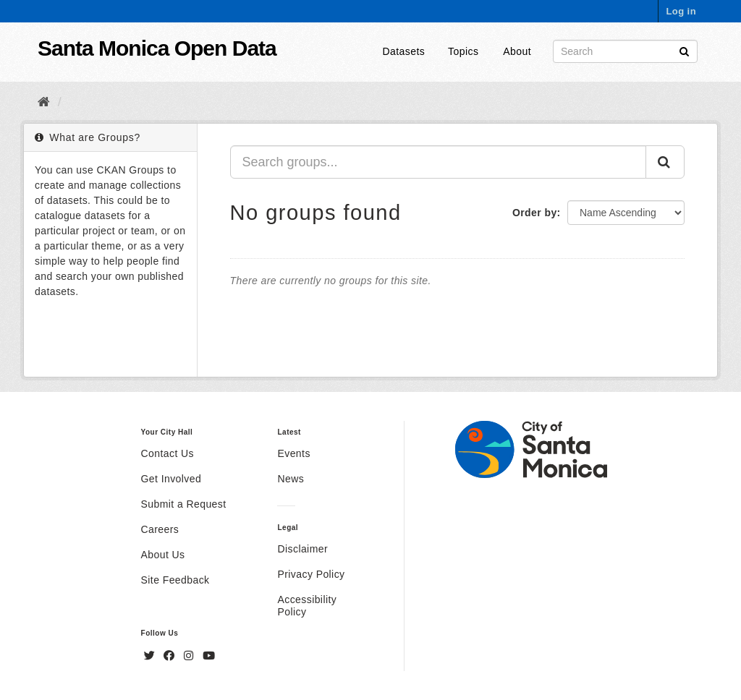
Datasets (404, 51)
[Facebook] (171, 656)
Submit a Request (184, 504)
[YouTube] (209, 656)
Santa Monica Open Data (157, 48)
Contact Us (168, 453)
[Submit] (684, 50)
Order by (535, 213)
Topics (463, 51)
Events (293, 453)
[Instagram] (190, 656)
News (291, 479)
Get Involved (172, 479)
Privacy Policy (311, 574)
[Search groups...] (439, 162)
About (517, 51)
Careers (160, 529)
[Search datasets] (625, 51)
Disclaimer (302, 549)
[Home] (44, 102)
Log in (681, 11)
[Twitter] (151, 656)
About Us (163, 555)
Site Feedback (175, 580)
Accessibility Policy (307, 606)
